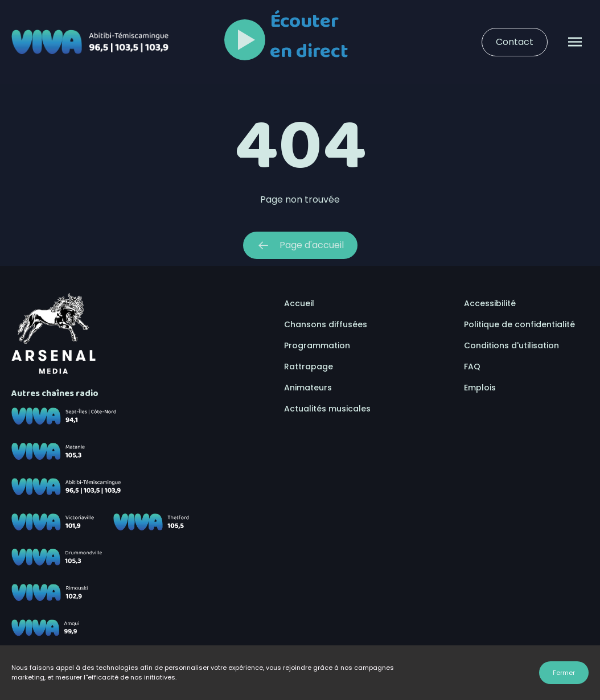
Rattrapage (309, 367)
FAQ (472, 367)
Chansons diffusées (326, 324)
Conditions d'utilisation (511, 345)
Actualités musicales (327, 409)
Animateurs (308, 388)
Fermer (564, 673)
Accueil (299, 303)
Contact (515, 42)
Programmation (317, 345)
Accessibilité (490, 303)
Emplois (480, 388)
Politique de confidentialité (519, 324)
